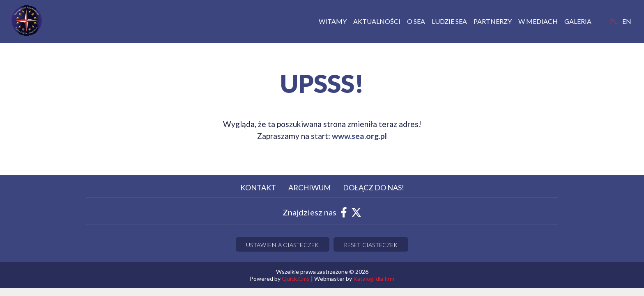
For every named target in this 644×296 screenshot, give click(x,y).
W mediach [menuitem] (538, 21)
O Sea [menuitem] (416, 21)
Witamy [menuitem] (333, 21)
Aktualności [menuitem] (377, 21)
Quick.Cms (296, 279)
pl (614, 21)
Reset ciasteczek (371, 245)
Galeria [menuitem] (578, 21)
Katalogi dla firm (374, 279)
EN (627, 21)
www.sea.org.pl (359, 136)
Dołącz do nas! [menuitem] (374, 187)
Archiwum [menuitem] (309, 187)
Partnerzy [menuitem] (493, 21)
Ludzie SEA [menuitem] (449, 21)
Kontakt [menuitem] (258, 187)
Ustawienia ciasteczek (282, 245)
